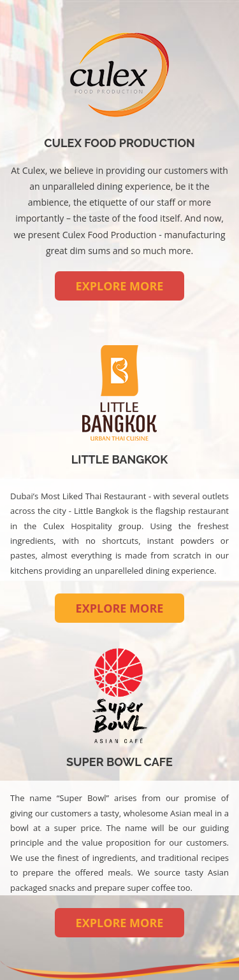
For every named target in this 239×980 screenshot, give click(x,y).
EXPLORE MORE (120, 286)
